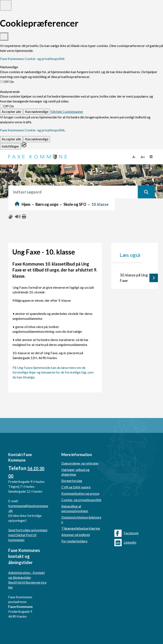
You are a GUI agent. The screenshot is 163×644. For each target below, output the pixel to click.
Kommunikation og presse (80, 493)
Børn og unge (47, 204)
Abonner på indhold (76, 535)
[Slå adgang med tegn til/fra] (11, 217)
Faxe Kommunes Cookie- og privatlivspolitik (32, 59)
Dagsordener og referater (80, 463)
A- (134, 157)
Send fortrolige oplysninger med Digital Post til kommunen (28, 535)
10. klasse (100, 204)
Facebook (126, 533)
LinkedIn (125, 543)
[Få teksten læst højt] (17, 217)
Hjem (26, 204)
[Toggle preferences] (6, 5)
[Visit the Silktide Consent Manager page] (24, 146)
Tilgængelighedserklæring (81, 528)
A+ (143, 157)
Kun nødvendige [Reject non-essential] (37, 112)
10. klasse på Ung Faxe (134, 278)
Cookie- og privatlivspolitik (81, 500)
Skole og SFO (75, 204)
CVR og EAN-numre (76, 487)
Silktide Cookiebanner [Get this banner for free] (67, 112)
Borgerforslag (72, 481)
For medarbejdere (74, 541)
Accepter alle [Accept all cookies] (11, 112)
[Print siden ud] (24, 217)
